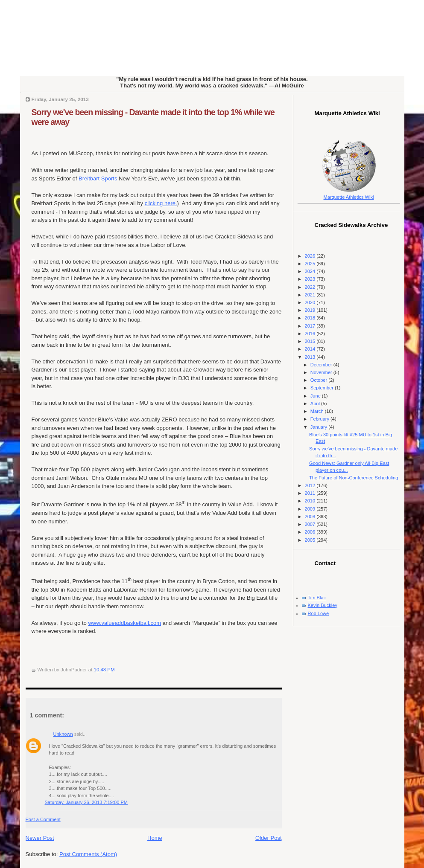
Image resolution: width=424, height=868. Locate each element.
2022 (311, 287)
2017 (311, 326)
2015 (311, 341)
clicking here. (161, 203)
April (316, 404)
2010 (311, 501)
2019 (311, 310)
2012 (311, 485)
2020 (311, 302)
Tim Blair (317, 598)
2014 (311, 349)
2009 (311, 509)
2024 (311, 271)
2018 (311, 318)
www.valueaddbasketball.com (124, 623)
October (319, 380)
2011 (311, 493)
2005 (311, 540)
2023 (311, 279)
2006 (311, 532)
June (316, 396)
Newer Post (40, 838)
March (318, 411)
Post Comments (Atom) (88, 854)
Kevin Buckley (323, 605)
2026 (311, 256)
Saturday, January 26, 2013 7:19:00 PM (86, 802)
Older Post (268, 838)
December (322, 365)
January (319, 427)
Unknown (63, 734)
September (323, 388)
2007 (311, 524)
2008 (311, 517)
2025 (311, 264)
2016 (311, 334)
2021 (311, 295)
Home (155, 838)
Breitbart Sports (98, 179)
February (320, 419)
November (322, 372)
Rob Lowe (319, 613)
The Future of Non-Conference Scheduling (354, 478)
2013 (311, 357)
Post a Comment (43, 819)
